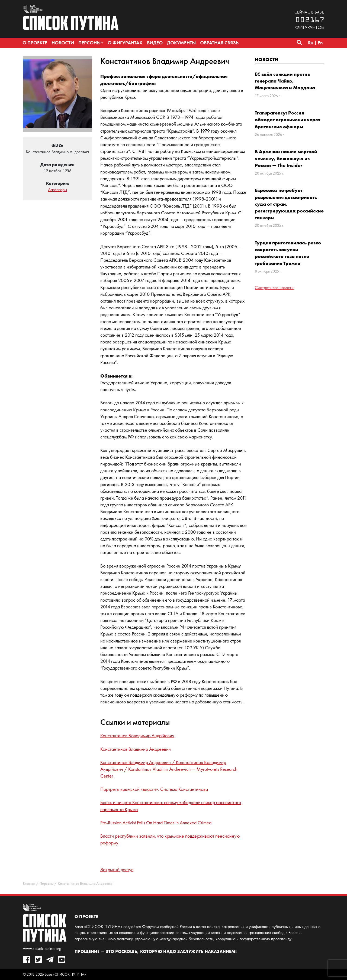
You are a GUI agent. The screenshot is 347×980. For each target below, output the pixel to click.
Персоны (46, 884)
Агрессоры (57, 190)
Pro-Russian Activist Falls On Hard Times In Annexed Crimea (156, 823)
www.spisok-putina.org (42, 948)
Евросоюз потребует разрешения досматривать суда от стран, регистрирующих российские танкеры (289, 204)
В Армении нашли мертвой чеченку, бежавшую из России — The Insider (286, 158)
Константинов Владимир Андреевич (136, 749)
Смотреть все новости (274, 288)
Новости (266, 59)
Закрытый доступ (117, 870)
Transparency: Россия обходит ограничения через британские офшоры (287, 119)
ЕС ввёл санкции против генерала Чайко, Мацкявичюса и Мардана (285, 81)
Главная (29, 884)
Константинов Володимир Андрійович (137, 736)
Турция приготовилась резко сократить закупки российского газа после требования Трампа (288, 253)
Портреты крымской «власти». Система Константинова (154, 789)
